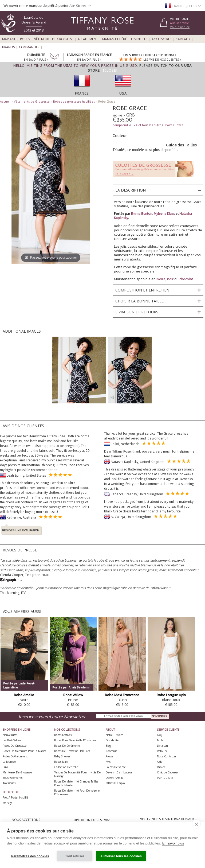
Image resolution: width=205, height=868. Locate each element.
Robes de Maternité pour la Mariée (25, 751)
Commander (29, 47)
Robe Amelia (24, 695)
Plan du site (165, 778)
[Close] (110, 70)
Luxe (6, 767)
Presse (109, 756)
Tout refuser (75, 856)
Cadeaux (183, 39)
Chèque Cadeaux (168, 772)
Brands (8, 47)
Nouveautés (10, 735)
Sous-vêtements (13, 778)
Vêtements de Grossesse (54, 39)
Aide (160, 762)
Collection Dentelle (66, 767)
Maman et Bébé (115, 39)
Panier (161, 767)
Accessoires (161, 39)
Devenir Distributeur (119, 772)
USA (123, 93)
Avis (108, 762)
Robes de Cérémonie (67, 746)
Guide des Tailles (181, 145)
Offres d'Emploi (116, 783)
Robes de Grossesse (15, 746)
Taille (160, 740)
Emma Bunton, (142, 214)
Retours (162, 751)
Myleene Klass (164, 214)
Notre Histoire (114, 735)
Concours (111, 751)
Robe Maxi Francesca (122, 695)
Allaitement (88, 39)
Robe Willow (73, 695)
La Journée (9, 762)
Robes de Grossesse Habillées (72, 751)
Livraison (162, 746)
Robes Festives (63, 735)
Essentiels (139, 39)
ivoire (161, 279)
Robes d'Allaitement (15, 756)
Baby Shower (62, 756)
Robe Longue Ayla (171, 695)
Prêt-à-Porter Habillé (15, 797)
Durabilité (112, 740)
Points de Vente (116, 767)
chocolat (186, 279)
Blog (108, 746)
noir (170, 279)
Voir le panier (180, 27)
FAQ (160, 735)
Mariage (9, 39)
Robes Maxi (61, 762)
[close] (196, 824)
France (82, 93)
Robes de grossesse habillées (74, 101)
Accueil (5, 101)
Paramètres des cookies (30, 856)
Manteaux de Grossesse (17, 772)
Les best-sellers (12, 740)
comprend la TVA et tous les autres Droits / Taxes (148, 125)
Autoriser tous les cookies (121, 856)
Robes (25, 39)
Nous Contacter (167, 756)
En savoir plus (173, 843)
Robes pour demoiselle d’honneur (76, 740)
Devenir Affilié (115, 778)
